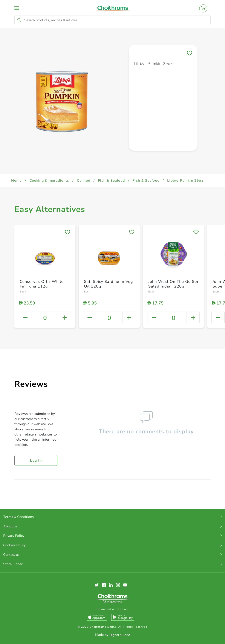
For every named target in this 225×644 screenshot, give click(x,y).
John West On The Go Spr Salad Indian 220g (173, 284)
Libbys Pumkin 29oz (185, 181)
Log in (36, 461)
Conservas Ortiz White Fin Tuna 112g (42, 284)
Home (16, 181)
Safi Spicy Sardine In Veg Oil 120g (109, 284)
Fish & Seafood (111, 181)
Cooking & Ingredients (49, 181)
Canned (84, 181)
